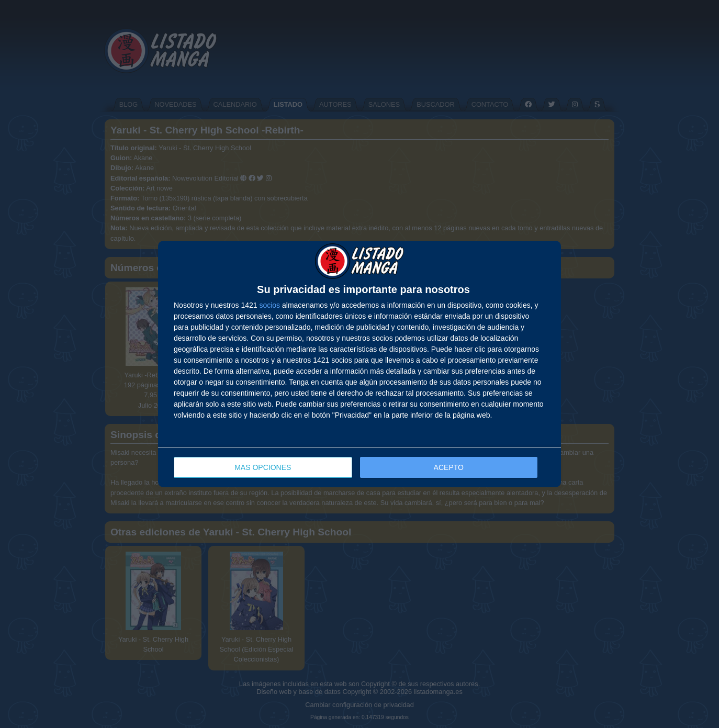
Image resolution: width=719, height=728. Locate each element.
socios (269, 305)
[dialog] (359, 364)
